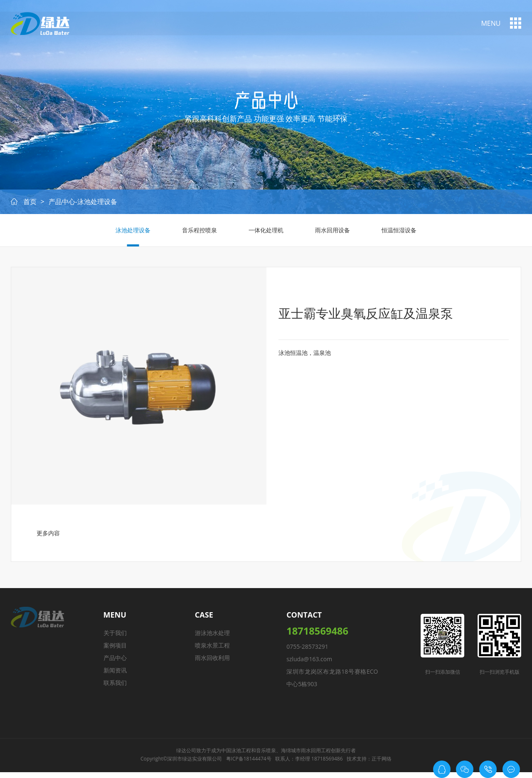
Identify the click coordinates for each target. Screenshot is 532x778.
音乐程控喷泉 (198, 233)
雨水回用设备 (334, 233)
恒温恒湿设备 (402, 233)
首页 (30, 204)
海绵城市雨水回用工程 (306, 757)
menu (491, 24)
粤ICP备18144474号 (249, 765)
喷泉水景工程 (214, 649)
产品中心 (117, 661)
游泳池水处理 (214, 636)
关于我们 (117, 636)
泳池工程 (241, 757)
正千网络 (382, 765)
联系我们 (117, 686)
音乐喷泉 (266, 757)
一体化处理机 (266, 233)
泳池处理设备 (130, 233)
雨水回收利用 (214, 661)
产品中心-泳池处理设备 (83, 204)
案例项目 (117, 649)
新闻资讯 (117, 674)
